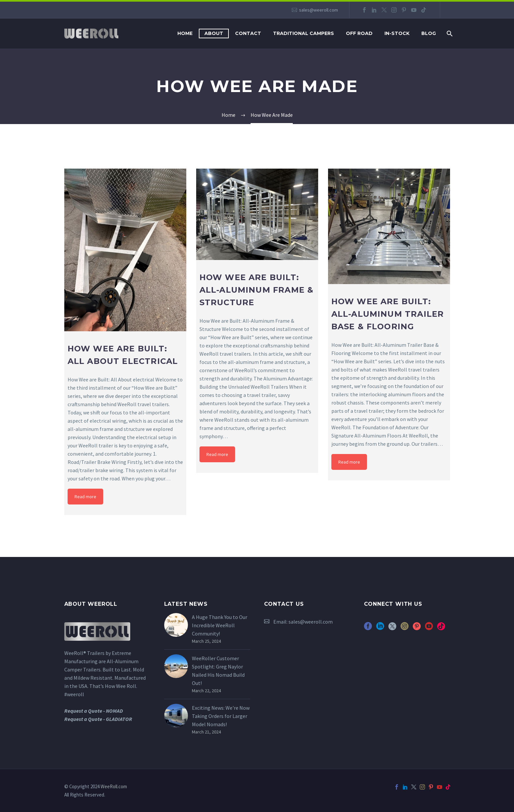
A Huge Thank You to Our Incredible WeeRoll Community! (220, 625)
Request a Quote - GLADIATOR (98, 719)
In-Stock (397, 33)
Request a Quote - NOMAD (94, 711)
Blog (429, 33)
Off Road (359, 33)
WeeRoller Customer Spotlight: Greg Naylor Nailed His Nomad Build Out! (218, 671)
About (214, 33)
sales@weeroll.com (318, 10)
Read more (85, 497)
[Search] (449, 33)
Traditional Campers (303, 33)
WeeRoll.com (114, 786)
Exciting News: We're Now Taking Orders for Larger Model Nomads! (221, 716)
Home (185, 33)
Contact (248, 33)
